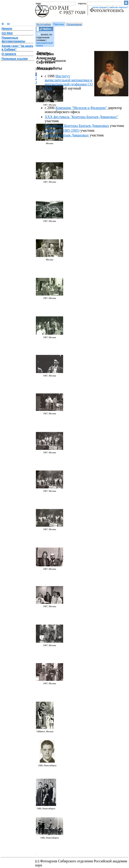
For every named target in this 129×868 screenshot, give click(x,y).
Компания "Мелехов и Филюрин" (81, 108)
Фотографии (44, 24)
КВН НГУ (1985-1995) (62, 130)
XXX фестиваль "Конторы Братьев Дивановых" (82, 117)
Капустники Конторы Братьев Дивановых (77, 126)
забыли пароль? (119, 7)
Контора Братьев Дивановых (67, 135)
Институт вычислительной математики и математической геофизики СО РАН (69, 82)
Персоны (59, 24)
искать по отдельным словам (44, 37)
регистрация (100, 7)
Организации (74, 24)
